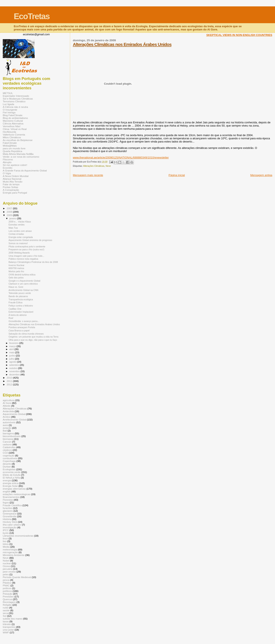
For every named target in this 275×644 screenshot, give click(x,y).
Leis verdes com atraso (20, 231)
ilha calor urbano (12, 525)
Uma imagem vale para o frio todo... (26, 256)
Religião (7, 605)
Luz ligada (8, 104)
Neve (108, 166)
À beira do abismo (18, 315)
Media (6, 547)
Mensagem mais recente (88, 175)
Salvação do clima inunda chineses (26, 334)
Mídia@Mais (10, 146)
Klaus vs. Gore (16, 287)
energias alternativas (14, 489)
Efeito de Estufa (12, 475)
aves (5, 425)
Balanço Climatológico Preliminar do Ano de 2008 (33, 262)
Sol (5, 616)
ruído (6, 608)
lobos (6, 544)
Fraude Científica (12, 505)
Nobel (6, 561)
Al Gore (7, 403)
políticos (7, 591)
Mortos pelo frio (16, 271)
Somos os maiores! (18, 243)
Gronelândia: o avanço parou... (24, 321)
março (13, 346)
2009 (10, 215)
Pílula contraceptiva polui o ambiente (27, 246)
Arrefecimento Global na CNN (23, 290)
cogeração (9, 455)
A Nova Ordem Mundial (16, 176)
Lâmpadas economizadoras (18, 536)
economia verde (12, 472)
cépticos (7, 450)
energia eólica (11, 483)
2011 (10, 381)
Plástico (7, 583)
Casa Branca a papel (19, 331)
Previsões (8, 596)
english (7, 491)
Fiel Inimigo (9, 112)
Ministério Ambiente (14, 555)
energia (7, 480)
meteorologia (10, 549)
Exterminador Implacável (21, 312)
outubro (14, 368)
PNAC (6, 585)
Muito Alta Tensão (13, 182)
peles (6, 574)
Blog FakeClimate (13, 115)
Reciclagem (9, 602)
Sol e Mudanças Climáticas (18, 99)
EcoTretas (32, 16)
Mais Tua (13, 228)
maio (12, 352)
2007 (10, 208)
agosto (13, 362)
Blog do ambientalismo (15, 118)
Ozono (6, 566)
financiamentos (11, 497)
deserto (7, 464)
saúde (6, 610)
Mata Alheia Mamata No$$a (18, 154)
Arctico (7, 417)
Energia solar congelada (21, 237)
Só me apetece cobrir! (15, 165)
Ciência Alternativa (13, 123)
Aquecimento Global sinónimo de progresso (30, 240)
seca (5, 613)
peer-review (9, 572)
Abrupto (7, 162)
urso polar (8, 630)
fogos (6, 502)
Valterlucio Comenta (14, 135)
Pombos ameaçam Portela (22, 327)
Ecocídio (8, 168)
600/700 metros (16, 268)
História (7, 519)
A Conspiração (11, 190)
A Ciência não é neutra (15, 107)
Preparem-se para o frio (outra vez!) (26, 249)
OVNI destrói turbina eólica (22, 275)
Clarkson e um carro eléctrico (23, 284)
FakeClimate (10, 143)
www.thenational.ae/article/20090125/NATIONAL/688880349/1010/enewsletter (121, 157)
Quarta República (12, 151)
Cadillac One (15, 309)
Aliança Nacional (12, 179)
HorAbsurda (9, 132)
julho (12, 359)
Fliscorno (8, 159)
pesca (6, 580)
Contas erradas (16, 234)
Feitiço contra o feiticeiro (21, 306)
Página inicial (177, 175)
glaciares (8, 511)
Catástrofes (9, 447)
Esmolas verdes (16, 225)
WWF (6, 632)
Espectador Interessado (16, 96)
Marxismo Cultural (13, 121)
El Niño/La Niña (11, 478)
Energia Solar (10, 486)
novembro (15, 371)
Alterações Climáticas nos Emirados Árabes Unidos (122, 44)
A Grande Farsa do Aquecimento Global (25, 170)
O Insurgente (10, 110)
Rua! (11, 318)
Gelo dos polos (16, 278)
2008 (10, 212)
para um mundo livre (14, 148)
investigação (10, 527)
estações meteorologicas (17, 494)
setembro (15, 365)
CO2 (5, 453)
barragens (8, 433)
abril (12, 349)
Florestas (8, 500)
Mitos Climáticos (12, 137)
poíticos (7, 588)
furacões (8, 508)
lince (5, 538)
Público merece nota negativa (23, 259)
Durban (7, 467)
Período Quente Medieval (17, 577)
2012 (10, 384)
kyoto (6, 533)
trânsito (7, 624)
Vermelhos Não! (12, 126)
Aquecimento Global (14, 414)
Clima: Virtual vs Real (15, 129)
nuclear (7, 563)
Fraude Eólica (15, 302)
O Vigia (7, 173)
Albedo (7, 406)
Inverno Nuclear (16, 265)
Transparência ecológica (21, 299)
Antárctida (8, 411)
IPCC (6, 530)
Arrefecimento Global (14, 420)
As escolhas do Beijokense (18, 140)
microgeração (10, 552)
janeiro (13, 218)
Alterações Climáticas (94, 166)
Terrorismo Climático (14, 101)
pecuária (8, 569)
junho (13, 356)
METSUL (8, 93)
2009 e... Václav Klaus (20, 222)
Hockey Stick (10, 522)
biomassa (8, 439)
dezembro (15, 375)
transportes (9, 627)
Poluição (8, 594)
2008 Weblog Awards (19, 253)
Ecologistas (9, 469)
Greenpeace (10, 514)
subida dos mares (13, 619)
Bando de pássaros (18, 296)
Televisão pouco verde (20, 293)
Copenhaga (9, 461)
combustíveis (10, 458)
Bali (5, 431)
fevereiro (14, 343)
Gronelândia (10, 516)
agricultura (9, 400)
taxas (6, 621)
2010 (10, 378)
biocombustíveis (12, 436)
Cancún (7, 442)
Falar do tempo (11, 184)
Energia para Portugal (15, 193)
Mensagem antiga (261, 175)
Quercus (7, 599)
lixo (5, 541)
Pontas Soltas (10, 187)
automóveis (9, 422)
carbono (7, 444)
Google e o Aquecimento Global (24, 281)
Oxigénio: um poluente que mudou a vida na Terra (33, 337)
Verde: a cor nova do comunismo (21, 157)
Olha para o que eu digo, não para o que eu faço (33, 340)
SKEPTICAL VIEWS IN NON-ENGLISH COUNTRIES (239, 35)
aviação (7, 428)
